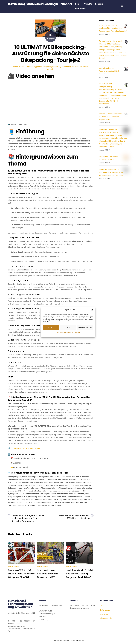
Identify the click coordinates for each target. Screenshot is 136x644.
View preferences (85, 327)
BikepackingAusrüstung (52, 67)
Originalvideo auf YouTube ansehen (26, 448)
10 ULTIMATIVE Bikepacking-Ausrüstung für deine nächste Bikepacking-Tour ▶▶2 (51, 54)
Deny (68, 327)
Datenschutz (105, 610)
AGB (102, 606)
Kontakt (99, 4)
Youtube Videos (18, 67)
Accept (51, 327)
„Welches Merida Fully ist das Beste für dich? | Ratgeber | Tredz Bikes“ (79, 574)
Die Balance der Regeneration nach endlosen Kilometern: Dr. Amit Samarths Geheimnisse (29, 518)
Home (78, 4)
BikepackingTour (68, 67)
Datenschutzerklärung (64, 332)
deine (77, 67)
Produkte (88, 4)
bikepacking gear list (35, 67)
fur (81, 67)
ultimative (51, 69)
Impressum (76, 332)
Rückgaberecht (106, 618)
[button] (92, 310)
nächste (86, 67)
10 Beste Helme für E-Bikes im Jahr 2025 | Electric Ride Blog (73, 517)
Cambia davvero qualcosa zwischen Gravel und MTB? (47, 574)
